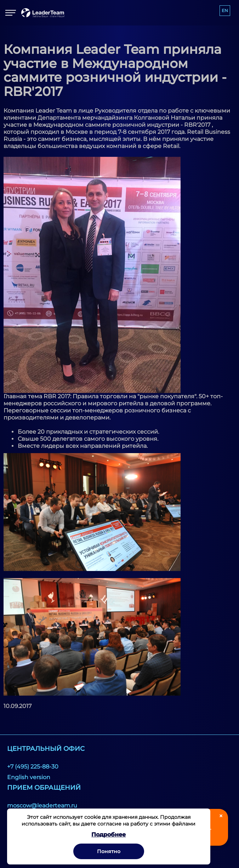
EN (225, 10)
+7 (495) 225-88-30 (33, 767)
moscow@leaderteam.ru (42, 806)
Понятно (109, 851)
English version (29, 777)
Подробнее (109, 835)
